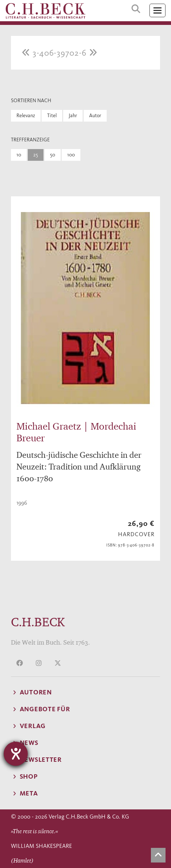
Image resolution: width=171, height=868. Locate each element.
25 (36, 155)
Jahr (73, 116)
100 (71, 155)
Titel (52, 116)
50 (53, 155)
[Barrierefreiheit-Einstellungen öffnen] (16, 754)
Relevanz (26, 116)
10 (19, 155)
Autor (95, 116)
